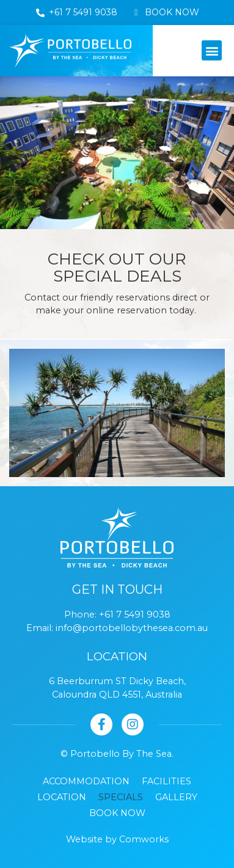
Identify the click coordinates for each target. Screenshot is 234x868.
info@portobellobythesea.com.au (132, 628)
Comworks (144, 839)
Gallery (176, 797)
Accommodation (86, 781)
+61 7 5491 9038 (135, 615)
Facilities (166, 781)
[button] (212, 50)
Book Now (117, 813)
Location (62, 797)
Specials (121, 797)
